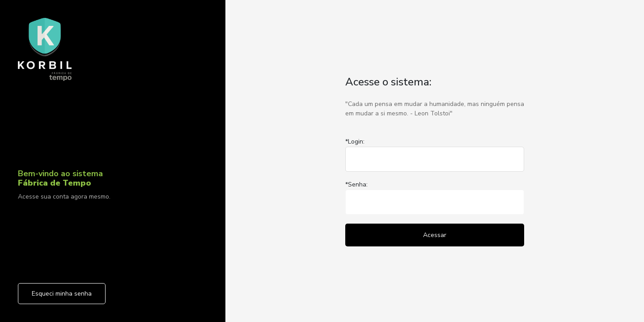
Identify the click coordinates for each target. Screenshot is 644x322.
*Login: (355, 142)
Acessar (435, 235)
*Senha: (356, 184)
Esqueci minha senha (62, 294)
